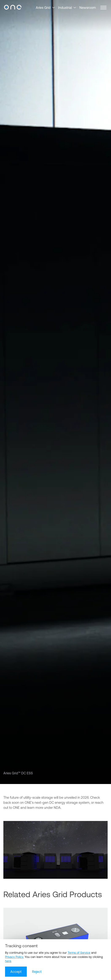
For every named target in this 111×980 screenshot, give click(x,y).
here (8, 961)
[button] (103, 8)
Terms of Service (79, 953)
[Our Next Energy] (13, 8)
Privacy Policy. (14, 957)
